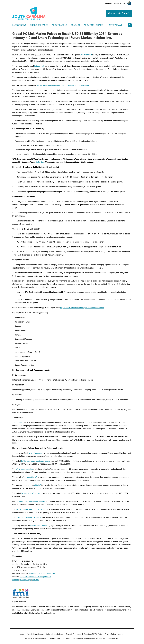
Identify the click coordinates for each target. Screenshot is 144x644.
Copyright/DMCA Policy (93, 634)
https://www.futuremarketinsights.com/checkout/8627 (82, 308)
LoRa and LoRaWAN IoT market (28, 517)
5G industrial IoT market (31, 493)
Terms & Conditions (74, 634)
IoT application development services (30, 501)
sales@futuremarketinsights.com (42, 573)
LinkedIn (16, 580)
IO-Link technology (36, 453)
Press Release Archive (35, 634)
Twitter (23, 580)
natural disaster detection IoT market (30, 509)
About (22, 634)
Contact (75, 25)
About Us (89, 25)
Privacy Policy (110, 634)
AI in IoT (37, 485)
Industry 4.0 (39, 66)
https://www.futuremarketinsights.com (35, 577)
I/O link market (86, 55)
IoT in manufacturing (24, 469)
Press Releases (39, 25)
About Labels (59, 25)
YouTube (36, 580)
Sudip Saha (17, 422)
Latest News (19, 25)
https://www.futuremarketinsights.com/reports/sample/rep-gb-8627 (64, 85)
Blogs (29, 580)
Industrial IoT (32, 477)
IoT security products (39, 526)
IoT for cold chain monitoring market (36, 461)
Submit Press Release (55, 634)
